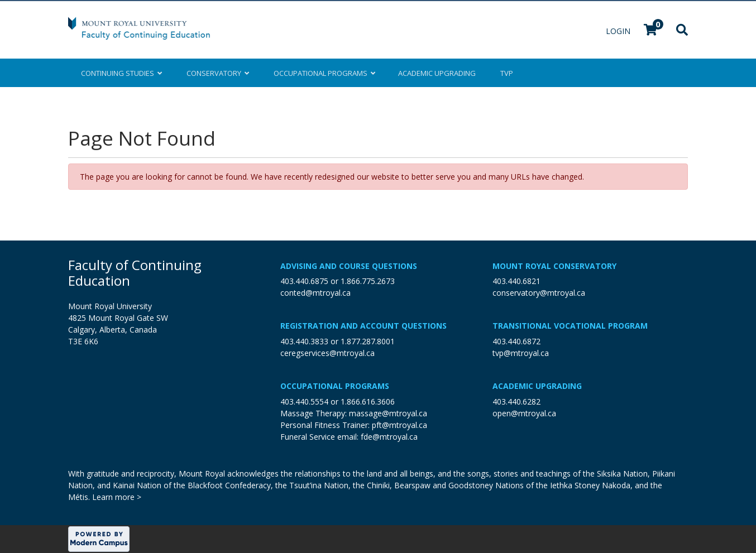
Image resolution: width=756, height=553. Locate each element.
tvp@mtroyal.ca (521, 353)
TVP (507, 73)
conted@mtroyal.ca (315, 293)
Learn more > (117, 497)
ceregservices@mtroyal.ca (327, 353)
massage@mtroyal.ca (388, 413)
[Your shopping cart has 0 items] (651, 31)
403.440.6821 (516, 281)
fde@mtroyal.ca (389, 437)
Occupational (324, 73)
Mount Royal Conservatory (554, 266)
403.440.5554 (304, 401)
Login (619, 31)
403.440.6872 (516, 341)
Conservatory (218, 73)
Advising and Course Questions (349, 266)
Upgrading (437, 73)
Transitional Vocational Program (570, 326)
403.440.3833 (304, 341)
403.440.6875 (304, 281)
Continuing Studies (121, 73)
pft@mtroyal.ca (399, 425)
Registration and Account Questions (363, 326)
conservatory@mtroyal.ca (539, 293)
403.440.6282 (516, 401)
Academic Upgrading (537, 386)
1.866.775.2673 (368, 281)
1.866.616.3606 (368, 401)
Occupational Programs (335, 386)
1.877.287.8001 (368, 341)
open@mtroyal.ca (524, 413)
